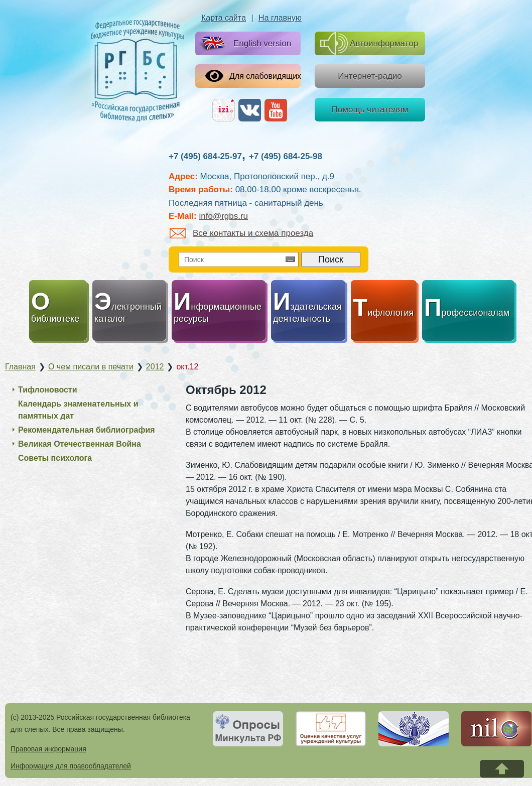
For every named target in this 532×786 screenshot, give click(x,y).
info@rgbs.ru (223, 216)
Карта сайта (224, 18)
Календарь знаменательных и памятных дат (78, 410)
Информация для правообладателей (71, 766)
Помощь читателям (370, 110)
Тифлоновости (48, 390)
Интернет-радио (370, 76)
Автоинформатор (369, 43)
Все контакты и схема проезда (241, 233)
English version (244, 44)
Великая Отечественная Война (80, 444)
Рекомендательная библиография (87, 430)
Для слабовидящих (253, 76)
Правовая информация (48, 749)
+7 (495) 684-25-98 (286, 156)
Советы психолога (55, 458)
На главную (280, 18)
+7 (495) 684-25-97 (205, 156)
